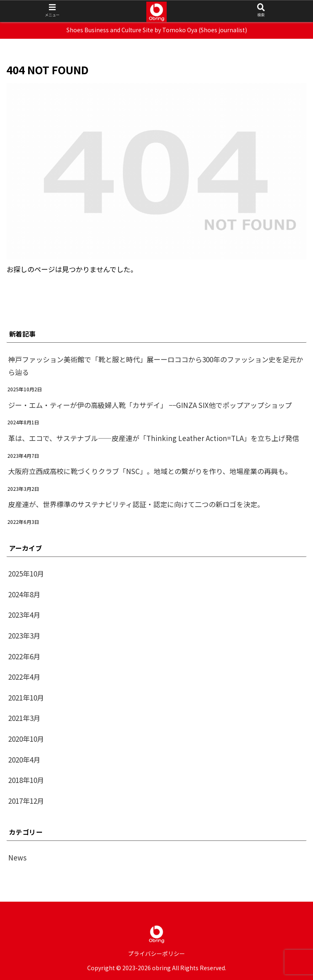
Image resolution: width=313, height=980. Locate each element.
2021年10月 (26, 697)
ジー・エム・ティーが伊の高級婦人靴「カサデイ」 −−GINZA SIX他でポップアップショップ (150, 405)
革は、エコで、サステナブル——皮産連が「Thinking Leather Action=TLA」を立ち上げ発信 (154, 438)
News (17, 857)
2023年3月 (24, 635)
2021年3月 (24, 718)
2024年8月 (24, 594)
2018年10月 (26, 780)
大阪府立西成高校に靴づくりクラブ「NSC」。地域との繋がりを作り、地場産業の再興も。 (150, 471)
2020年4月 (24, 759)
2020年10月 (26, 739)
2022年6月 (24, 656)
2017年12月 (26, 801)
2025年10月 (26, 573)
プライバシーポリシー (156, 953)
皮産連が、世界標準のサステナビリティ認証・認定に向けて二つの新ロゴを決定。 (136, 504)
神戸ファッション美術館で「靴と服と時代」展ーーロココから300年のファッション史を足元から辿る (156, 366)
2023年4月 (24, 615)
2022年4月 (24, 677)
